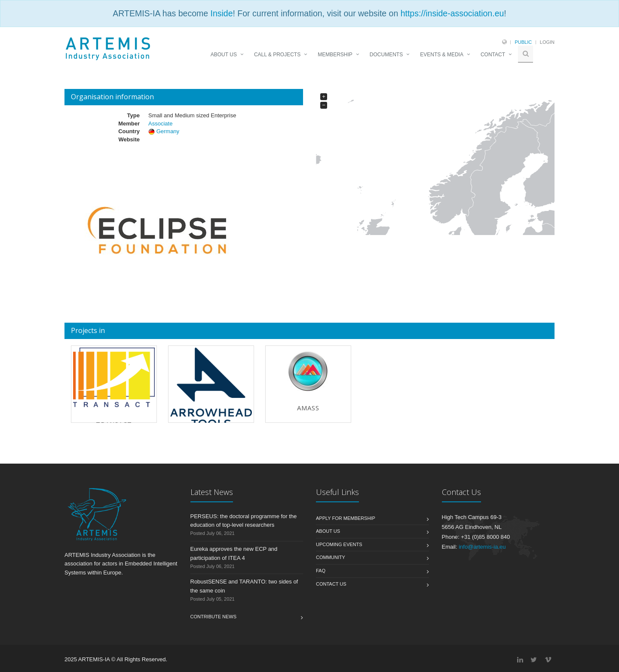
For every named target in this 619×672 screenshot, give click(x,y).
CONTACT (493, 55)
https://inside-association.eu (452, 13)
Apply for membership (346, 518)
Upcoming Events (339, 544)
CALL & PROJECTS (277, 55)
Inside (221, 13)
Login (547, 42)
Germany (168, 131)
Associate (160, 124)
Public (523, 42)
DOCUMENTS (386, 55)
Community (331, 557)
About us (328, 531)
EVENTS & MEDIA (442, 55)
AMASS (308, 408)
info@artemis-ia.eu (482, 547)
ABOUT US (224, 55)
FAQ (321, 571)
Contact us (331, 584)
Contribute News (214, 617)
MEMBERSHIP (335, 55)
